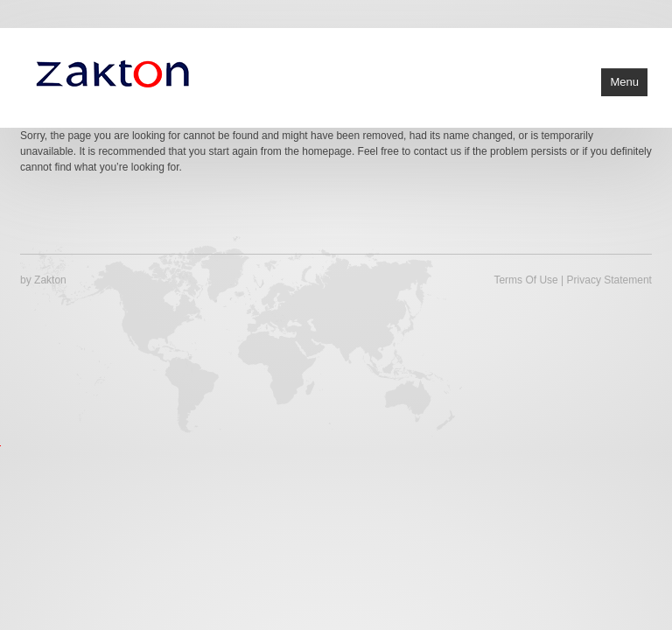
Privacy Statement (609, 280)
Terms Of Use (525, 280)
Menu (624, 82)
